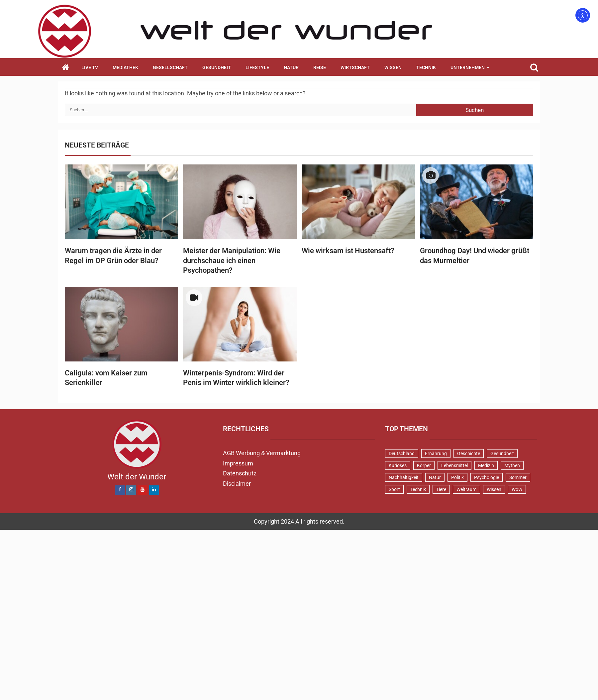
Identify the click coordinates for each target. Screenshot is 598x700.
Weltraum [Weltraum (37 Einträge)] (466, 489)
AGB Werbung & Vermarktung (262, 453)
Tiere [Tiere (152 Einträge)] (441, 489)
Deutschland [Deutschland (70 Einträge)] (402, 453)
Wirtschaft (355, 67)
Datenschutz (240, 473)
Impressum (238, 463)
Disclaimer (237, 484)
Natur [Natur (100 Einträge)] (435, 477)
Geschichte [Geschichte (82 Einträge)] (469, 453)
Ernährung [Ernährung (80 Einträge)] (436, 453)
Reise (320, 67)
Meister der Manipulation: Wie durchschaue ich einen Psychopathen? (232, 260)
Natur (291, 67)
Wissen (393, 67)
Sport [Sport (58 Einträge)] (394, 489)
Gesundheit (217, 67)
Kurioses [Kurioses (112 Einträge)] (398, 465)
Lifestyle (257, 67)
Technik (426, 67)
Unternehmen (468, 67)
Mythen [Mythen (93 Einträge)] (512, 465)
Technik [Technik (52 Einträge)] (418, 489)
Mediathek (125, 67)
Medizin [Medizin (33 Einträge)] (486, 465)
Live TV (90, 67)
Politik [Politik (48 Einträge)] (457, 477)
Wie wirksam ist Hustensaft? (348, 251)
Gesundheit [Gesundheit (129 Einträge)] (502, 453)
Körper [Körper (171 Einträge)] (424, 465)
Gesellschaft (170, 67)
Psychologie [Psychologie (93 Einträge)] (487, 477)
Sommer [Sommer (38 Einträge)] (518, 477)
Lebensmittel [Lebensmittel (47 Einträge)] (454, 465)
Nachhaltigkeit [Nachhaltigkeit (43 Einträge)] (404, 477)
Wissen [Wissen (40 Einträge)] (494, 489)
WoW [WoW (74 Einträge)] (517, 489)
